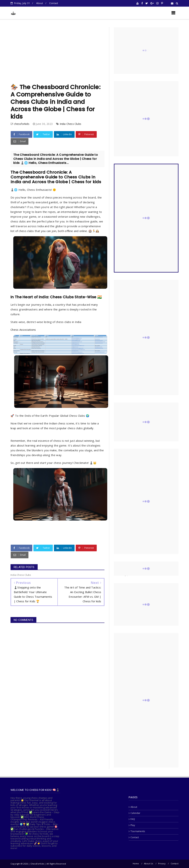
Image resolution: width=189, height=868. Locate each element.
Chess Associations (23, 330)
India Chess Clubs (71, 124)
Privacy (162, 863)
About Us (149, 863)
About (40, 3)
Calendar (135, 813)
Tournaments (138, 831)
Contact (54, 3)
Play (133, 825)
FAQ (133, 819)
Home (136, 863)
